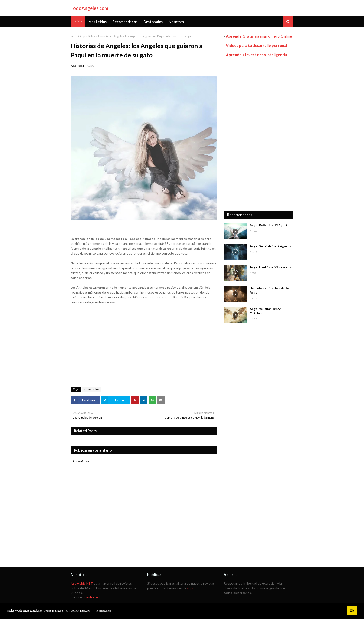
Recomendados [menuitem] (125, 22)
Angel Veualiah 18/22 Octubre (265, 311)
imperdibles (88, 36)
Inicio (74, 36)
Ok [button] (352, 611)
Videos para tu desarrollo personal (257, 45)
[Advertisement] (259, 134)
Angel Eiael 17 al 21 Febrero (270, 267)
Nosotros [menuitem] (176, 22)
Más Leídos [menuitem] (97, 22)
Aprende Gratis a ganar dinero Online (259, 36)
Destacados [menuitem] (153, 22)
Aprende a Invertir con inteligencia (257, 55)
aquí (190, 588)
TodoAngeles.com (89, 8)
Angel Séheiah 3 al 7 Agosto (270, 246)
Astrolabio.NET (82, 583)
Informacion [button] (101, 611)
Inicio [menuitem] (78, 22)
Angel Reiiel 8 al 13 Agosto (270, 225)
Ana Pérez (77, 66)
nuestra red (91, 597)
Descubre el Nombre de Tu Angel (269, 290)
